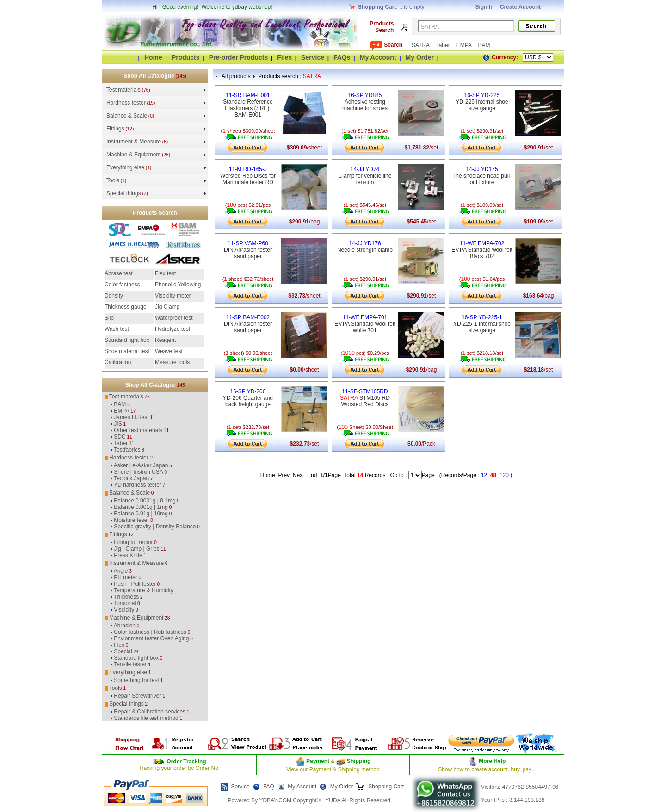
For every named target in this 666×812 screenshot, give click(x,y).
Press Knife (128, 555)
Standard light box (127, 340)
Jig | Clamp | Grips (136, 549)
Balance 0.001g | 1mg (141, 507)
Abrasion (125, 626)
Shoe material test (127, 351)
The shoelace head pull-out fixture (482, 176)
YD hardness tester (138, 485)
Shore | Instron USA (139, 472)
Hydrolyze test (173, 329)
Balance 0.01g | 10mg (141, 514)
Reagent (165, 340)
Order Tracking (186, 762)
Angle (121, 571)
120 (504, 475)
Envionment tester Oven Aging (151, 638)
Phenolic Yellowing (178, 285)
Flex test (165, 273)
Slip (109, 318)
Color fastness (122, 285)
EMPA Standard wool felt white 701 (365, 324)
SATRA (421, 45)
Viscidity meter (173, 296)
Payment (318, 761)
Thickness (126, 597)
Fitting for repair (133, 542)
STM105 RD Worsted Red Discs (365, 398)
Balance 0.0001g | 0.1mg (145, 501)
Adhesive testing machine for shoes (365, 102)
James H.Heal (131, 417)
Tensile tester (130, 664)
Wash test (117, 329)
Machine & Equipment (133, 155)
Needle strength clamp (365, 247)
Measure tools (172, 362)
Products (186, 57)
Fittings (115, 129)
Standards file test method (146, 718)
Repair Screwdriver (137, 696)
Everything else (125, 167)
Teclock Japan (131, 478)
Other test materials (138, 430)
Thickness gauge (126, 307)
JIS (118, 424)
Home (153, 57)
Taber (444, 45)
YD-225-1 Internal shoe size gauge (482, 324)
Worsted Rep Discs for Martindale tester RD (248, 176)
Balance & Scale (127, 116)
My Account (378, 57)
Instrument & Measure (134, 142)
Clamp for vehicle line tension (365, 176)
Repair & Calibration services (150, 712)
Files (284, 57)
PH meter (126, 577)
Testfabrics (127, 450)
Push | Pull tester (135, 584)
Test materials (123, 90)
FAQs (342, 57)
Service (313, 57)
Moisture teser (131, 520)
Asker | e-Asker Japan (141, 465)
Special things (124, 193)
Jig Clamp (167, 307)
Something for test (136, 680)
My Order (420, 57)
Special (123, 651)
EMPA (465, 45)
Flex (119, 645)
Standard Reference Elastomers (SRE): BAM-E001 (248, 105)
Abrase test (119, 273)
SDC (120, 437)
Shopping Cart (385, 787)
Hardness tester (126, 103)
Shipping (358, 761)
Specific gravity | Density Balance (155, 527)
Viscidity (124, 610)
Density (114, 296)
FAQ (269, 787)
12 (484, 475)
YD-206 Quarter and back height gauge (248, 398)
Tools (113, 180)
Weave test (169, 351)
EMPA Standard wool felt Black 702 (482, 250)
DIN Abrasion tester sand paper (248, 250)
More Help (492, 761)
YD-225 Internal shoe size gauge (482, 102)
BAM (484, 45)
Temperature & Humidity (144, 590)
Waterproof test (174, 318)
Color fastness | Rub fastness (150, 632)
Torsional (125, 603)
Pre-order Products (239, 57)
